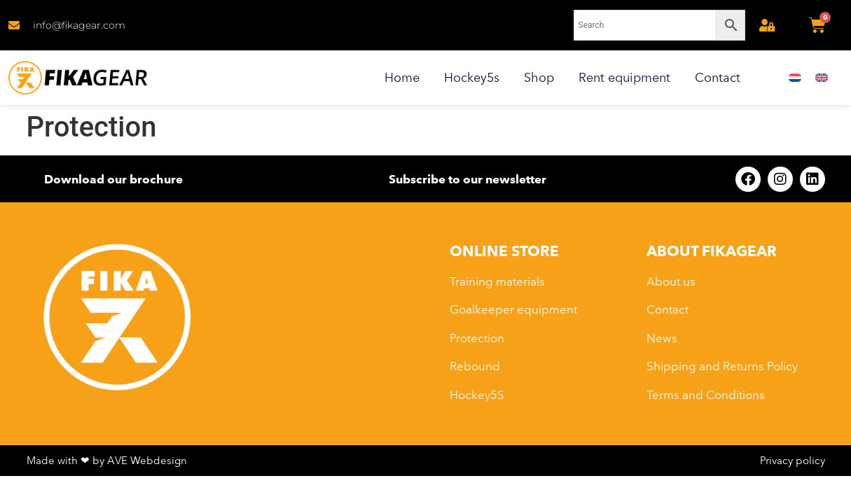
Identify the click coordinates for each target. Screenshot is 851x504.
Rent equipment (624, 77)
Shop (539, 77)
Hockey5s (472, 77)
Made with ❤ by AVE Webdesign (107, 460)
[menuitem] (795, 78)
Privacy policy (793, 460)
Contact (718, 77)
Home (402, 77)
